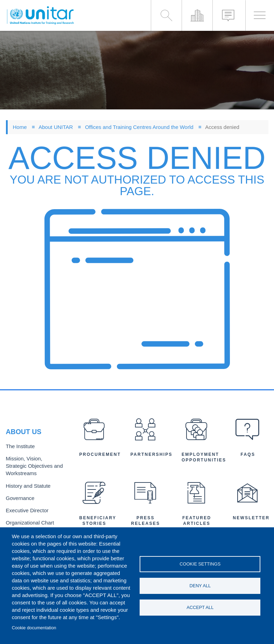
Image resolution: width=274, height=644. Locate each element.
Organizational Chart (28, 519)
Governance (19, 496)
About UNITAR (56, 127)
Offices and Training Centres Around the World (139, 127)
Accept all (200, 608)
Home (20, 127)
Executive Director (25, 508)
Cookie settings (200, 563)
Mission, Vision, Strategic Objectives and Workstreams (32, 467)
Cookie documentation (34, 628)
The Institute (19, 449)
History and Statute (26, 485)
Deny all (200, 586)
